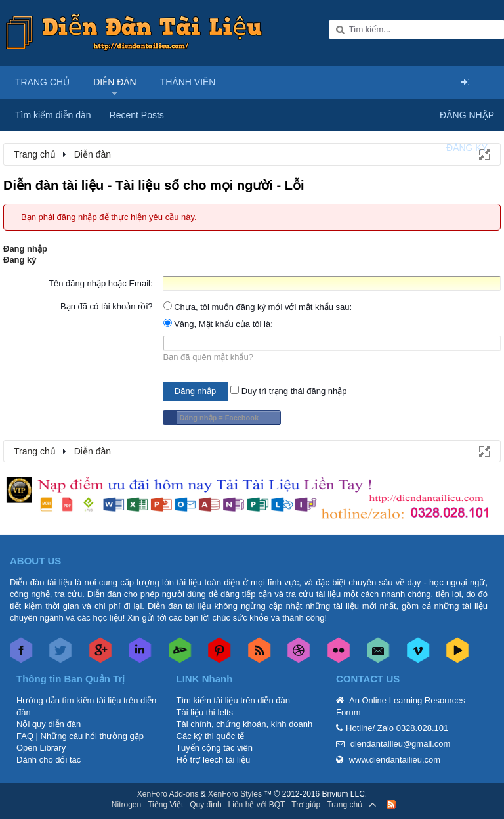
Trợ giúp (306, 805)
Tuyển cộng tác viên (215, 748)
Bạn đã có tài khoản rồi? (107, 306)
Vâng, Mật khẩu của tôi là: (218, 324)
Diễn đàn (115, 82)
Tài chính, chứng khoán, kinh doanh (245, 724)
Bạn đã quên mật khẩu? (208, 357)
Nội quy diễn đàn (49, 724)
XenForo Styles (235, 794)
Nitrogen (126, 805)
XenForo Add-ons (168, 794)
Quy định (205, 805)
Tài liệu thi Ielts (205, 712)
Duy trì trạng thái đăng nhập (288, 391)
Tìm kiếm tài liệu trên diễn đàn (233, 700)
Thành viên (188, 82)
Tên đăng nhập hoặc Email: (101, 283)
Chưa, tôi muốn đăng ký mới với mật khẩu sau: (258, 307)
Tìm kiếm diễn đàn (53, 115)
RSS (391, 805)
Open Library (41, 748)
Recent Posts (137, 115)
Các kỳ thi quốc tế (211, 736)
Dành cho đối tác (49, 760)
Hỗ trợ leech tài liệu (214, 760)
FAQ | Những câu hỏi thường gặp (80, 736)
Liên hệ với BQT (257, 805)
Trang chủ (42, 82)
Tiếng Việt (165, 805)
